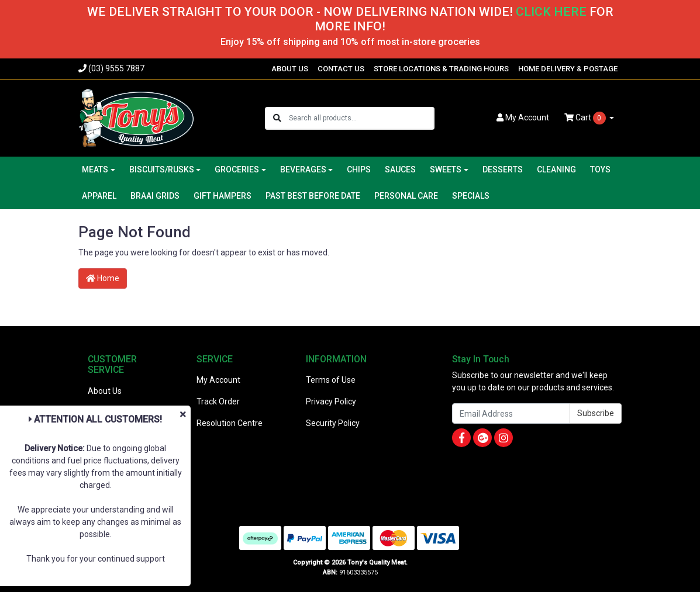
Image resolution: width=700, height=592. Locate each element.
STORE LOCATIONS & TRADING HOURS (441, 69)
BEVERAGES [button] (303, 169)
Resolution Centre (230, 423)
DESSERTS (503, 169)
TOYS (600, 169)
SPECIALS (471, 196)
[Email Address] (511, 413)
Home (103, 278)
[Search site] (277, 118)
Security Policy (333, 423)
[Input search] (361, 118)
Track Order (218, 401)
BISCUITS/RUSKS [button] (162, 169)
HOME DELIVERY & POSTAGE (568, 69)
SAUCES (400, 169)
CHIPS (359, 169)
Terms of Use (331, 380)
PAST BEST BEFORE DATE (313, 196)
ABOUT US (290, 69)
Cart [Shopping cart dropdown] (586, 118)
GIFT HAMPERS (223, 196)
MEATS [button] (95, 169)
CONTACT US (341, 69)
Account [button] (523, 117)
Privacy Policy (331, 401)
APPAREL (99, 196)
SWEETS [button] (446, 169)
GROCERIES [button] (237, 169)
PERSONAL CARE (406, 196)
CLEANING (556, 169)
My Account (218, 380)
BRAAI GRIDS (155, 196)
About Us (105, 391)
